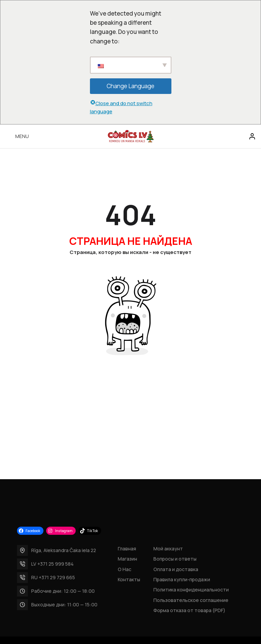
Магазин (127, 559)
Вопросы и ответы (175, 559)
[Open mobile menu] (17, 136)
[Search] (238, 136)
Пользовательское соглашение (191, 600)
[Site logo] (131, 136)
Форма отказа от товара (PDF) (189, 610)
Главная (127, 549)
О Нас (125, 569)
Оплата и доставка (176, 569)
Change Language (130, 86)
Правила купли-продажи (182, 579)
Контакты (129, 579)
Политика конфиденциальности (191, 590)
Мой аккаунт (168, 549)
